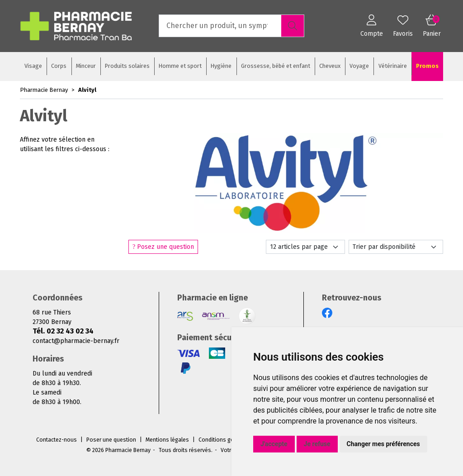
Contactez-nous (57, 440)
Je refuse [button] (317, 444)
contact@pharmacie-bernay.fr (76, 341)
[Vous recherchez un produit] (220, 26)
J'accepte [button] (274, 444)
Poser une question (111, 440)
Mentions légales (167, 440)
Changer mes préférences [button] (383, 444)
